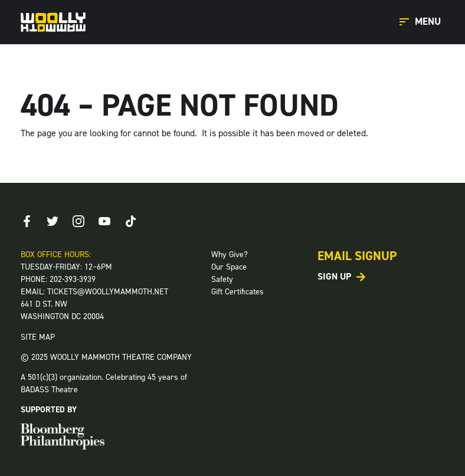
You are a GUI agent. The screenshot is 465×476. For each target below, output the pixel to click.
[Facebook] (27, 221)
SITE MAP (38, 337)
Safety (222, 279)
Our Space (229, 267)
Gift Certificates (238, 292)
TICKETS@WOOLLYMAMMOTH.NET (108, 292)
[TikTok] (130, 221)
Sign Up (334, 277)
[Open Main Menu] (422, 22)
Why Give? (230, 255)
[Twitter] (53, 221)
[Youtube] (104, 221)
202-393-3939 (73, 279)
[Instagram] (78, 221)
